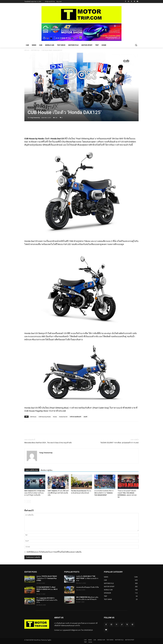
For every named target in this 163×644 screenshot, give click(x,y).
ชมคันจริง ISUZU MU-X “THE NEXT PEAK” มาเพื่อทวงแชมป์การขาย (87, 578)
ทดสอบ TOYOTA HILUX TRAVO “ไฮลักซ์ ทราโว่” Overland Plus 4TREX (47, 578)
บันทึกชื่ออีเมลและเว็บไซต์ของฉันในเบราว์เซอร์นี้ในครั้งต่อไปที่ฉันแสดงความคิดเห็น (54, 552)
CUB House (33, 417)
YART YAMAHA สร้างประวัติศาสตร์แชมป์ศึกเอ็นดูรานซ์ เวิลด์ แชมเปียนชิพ (58, 493)
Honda (55, 417)
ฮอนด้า (86, 417)
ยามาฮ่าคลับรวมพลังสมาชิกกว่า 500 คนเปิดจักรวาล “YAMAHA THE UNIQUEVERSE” (104, 493)
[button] (136, 45)
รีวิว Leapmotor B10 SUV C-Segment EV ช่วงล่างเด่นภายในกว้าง (47, 600)
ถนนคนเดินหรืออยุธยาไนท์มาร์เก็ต (87, 587)
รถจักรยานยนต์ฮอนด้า (76, 417)
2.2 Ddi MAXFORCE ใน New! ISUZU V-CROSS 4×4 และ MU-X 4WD (47, 589)
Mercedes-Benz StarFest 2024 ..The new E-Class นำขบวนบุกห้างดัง (48, 443)
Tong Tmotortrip (35, 118)
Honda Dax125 (63, 417)
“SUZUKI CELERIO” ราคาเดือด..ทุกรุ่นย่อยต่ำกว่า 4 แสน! (119, 443)
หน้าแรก (27, 50)
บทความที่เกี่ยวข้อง (32, 470)
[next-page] (29, 501)
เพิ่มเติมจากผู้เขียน (46, 470)
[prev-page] (26, 501)
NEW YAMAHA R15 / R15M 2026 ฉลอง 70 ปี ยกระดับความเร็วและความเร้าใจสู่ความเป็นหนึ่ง (35, 493)
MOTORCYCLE (35, 50)
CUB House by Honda (45, 417)
